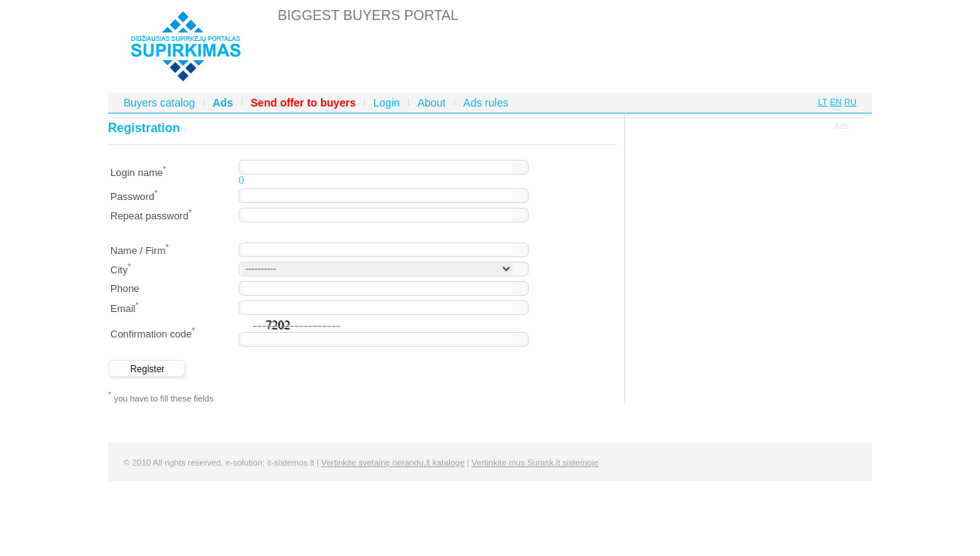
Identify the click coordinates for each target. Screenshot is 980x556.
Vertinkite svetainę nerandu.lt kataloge (393, 463)
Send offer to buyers (303, 103)
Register (148, 369)
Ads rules (485, 103)
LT (823, 102)
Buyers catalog (159, 103)
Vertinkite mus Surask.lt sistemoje (535, 463)
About (432, 103)
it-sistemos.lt (291, 463)
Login (387, 103)
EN (835, 102)
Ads (222, 103)
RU (850, 102)
